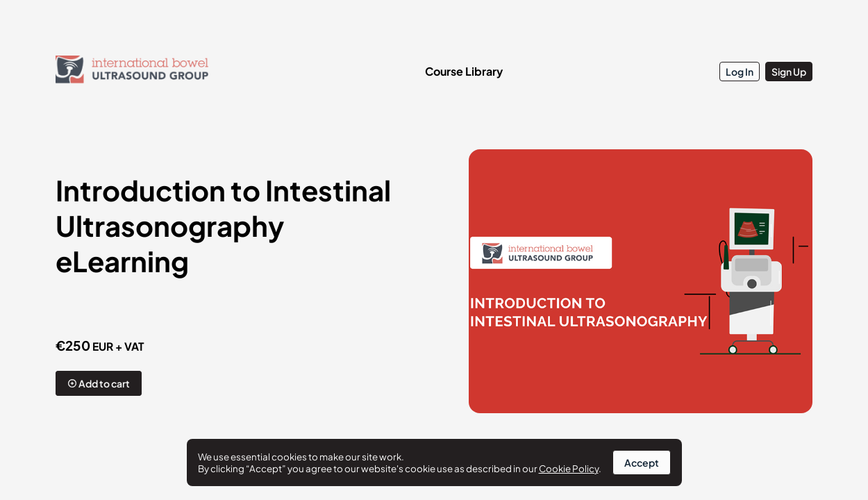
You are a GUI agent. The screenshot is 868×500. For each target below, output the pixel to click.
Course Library (464, 71)
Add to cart (99, 383)
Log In (740, 72)
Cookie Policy (569, 468)
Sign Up (789, 72)
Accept (642, 462)
